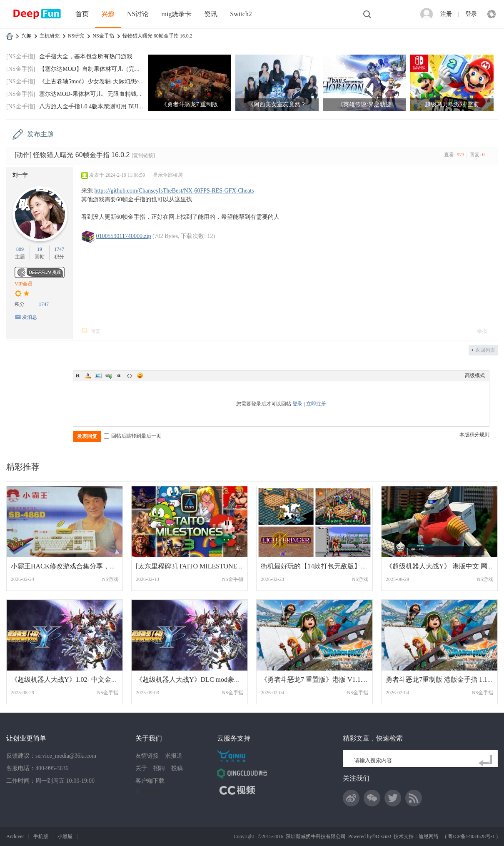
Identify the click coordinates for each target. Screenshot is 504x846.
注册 (446, 14)
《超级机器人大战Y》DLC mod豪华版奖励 (198, 680)
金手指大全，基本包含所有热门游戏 (86, 56)
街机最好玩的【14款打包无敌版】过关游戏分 (327, 566)
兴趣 (108, 14)
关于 (141, 768)
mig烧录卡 (176, 14)
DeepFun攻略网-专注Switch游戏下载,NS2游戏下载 (10, 36)
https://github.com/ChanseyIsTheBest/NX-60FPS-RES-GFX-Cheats (174, 191)
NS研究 (76, 36)
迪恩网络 (429, 836)
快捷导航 (492, 14)
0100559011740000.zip (124, 236)
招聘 (159, 768)
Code (130, 375)
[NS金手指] (21, 56)
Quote (119, 375)
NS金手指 (103, 36)
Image (98, 375)
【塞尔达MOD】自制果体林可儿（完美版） (96, 69)
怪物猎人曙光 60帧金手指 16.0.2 (157, 36)
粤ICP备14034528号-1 (471, 836)
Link (109, 375)
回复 (95, 331)
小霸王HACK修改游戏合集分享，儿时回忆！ (77, 566)
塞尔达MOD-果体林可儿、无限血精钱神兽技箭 (99, 94)
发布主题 (40, 134)
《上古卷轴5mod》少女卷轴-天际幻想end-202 (97, 81)
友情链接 (147, 756)
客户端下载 (150, 781)
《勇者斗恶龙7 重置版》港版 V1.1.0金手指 (323, 680)
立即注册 (316, 404)
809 (20, 249)
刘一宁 (20, 175)
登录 (471, 14)
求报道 (174, 756)
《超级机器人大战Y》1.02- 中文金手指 (68, 680)
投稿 (177, 768)
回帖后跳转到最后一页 (132, 436)
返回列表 (485, 350)
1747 (59, 249)
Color (88, 375)
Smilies (140, 375)
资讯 (211, 14)
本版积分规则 (474, 435)
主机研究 (50, 36)
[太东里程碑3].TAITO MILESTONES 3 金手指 (202, 566)
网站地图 (150, 791)
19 (40, 249)
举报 (482, 331)
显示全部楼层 (168, 175)
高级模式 (475, 375)
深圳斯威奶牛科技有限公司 (316, 836)
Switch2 (241, 14)
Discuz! (383, 836)
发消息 (30, 317)
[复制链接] (143, 155)
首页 (82, 14)
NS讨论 (138, 14)
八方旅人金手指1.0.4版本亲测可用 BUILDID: (96, 106)
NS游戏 (110, 579)
